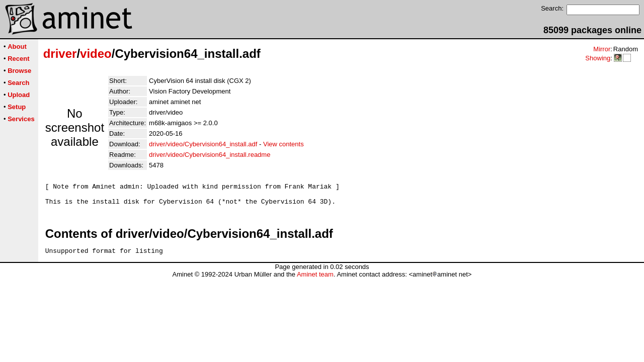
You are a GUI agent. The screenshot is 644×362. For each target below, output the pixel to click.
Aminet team (315, 280)
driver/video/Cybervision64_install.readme (210, 155)
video (96, 54)
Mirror (602, 49)
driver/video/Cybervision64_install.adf (203, 144)
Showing (598, 58)
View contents (284, 144)
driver (60, 54)
